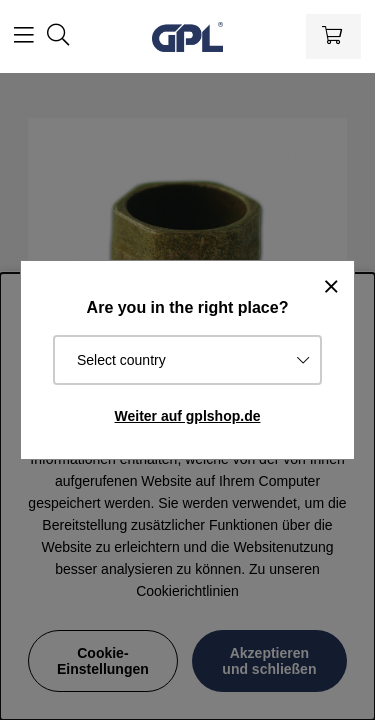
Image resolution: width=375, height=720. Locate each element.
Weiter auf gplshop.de (188, 416)
